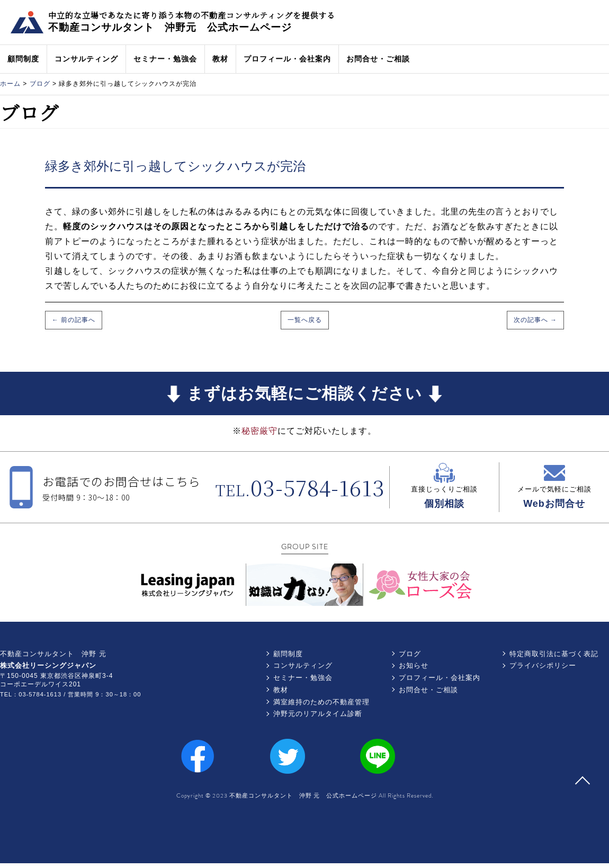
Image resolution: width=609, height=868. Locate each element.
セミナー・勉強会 (165, 59)
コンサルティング (86, 59)
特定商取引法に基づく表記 (554, 654)
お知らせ (414, 665)
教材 (220, 59)
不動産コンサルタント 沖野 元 (53, 654)
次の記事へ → (535, 320)
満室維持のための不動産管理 (321, 702)
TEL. (300, 490)
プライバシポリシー (543, 665)
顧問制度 (23, 59)
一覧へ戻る (305, 320)
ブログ (40, 84)
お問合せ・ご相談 (378, 59)
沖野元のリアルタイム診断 (318, 714)
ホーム (10, 84)
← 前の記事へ (74, 320)
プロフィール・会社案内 (287, 59)
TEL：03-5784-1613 (31, 694)
